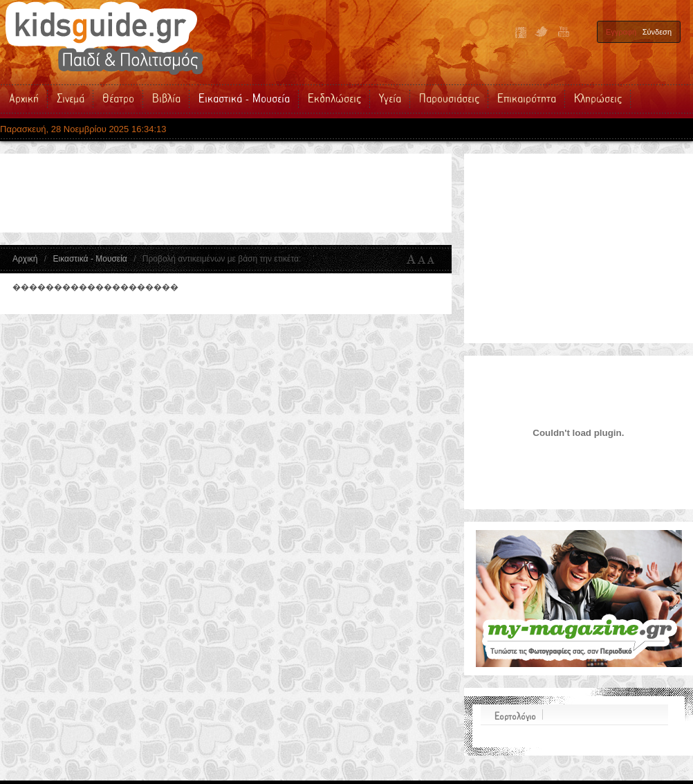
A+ (412, 259)
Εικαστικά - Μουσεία (90, 259)
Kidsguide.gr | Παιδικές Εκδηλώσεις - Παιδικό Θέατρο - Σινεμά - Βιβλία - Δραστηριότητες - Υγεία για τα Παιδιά (104, 38)
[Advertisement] (263, 193)
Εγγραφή (621, 32)
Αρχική (25, 259)
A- (434, 259)
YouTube (562, 33)
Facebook (521, 33)
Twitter (542, 33)
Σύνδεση (657, 32)
